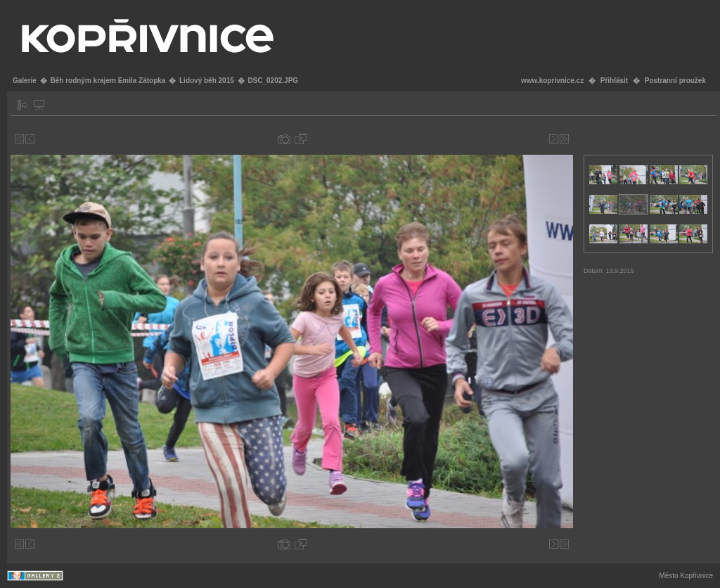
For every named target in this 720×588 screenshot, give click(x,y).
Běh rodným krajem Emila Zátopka (108, 81)
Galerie (25, 81)
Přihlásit (614, 81)
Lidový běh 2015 (207, 81)
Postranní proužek (675, 81)
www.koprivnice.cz (552, 81)
